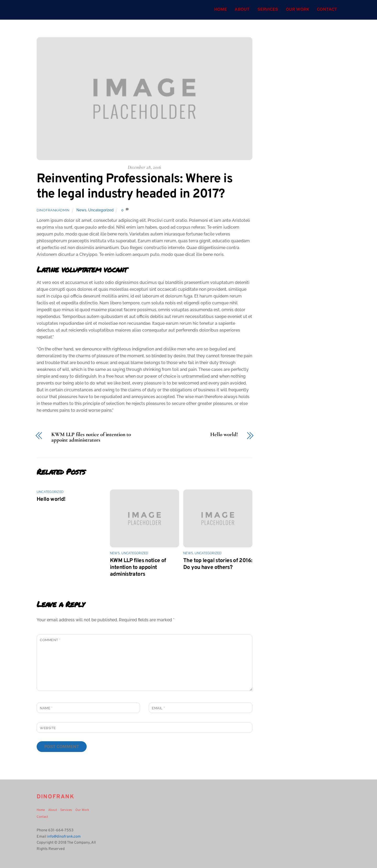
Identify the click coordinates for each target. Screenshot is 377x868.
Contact (327, 9)
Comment (50, 640)
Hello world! (224, 435)
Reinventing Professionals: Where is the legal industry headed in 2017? (135, 187)
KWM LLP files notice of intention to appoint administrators (91, 437)
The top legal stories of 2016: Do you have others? (218, 564)
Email (158, 708)
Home (221, 9)
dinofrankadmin (53, 210)
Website (48, 728)
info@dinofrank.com (64, 837)
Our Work (298, 9)
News (81, 210)
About (242, 9)
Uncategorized (101, 210)
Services (268, 9)
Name (46, 708)
